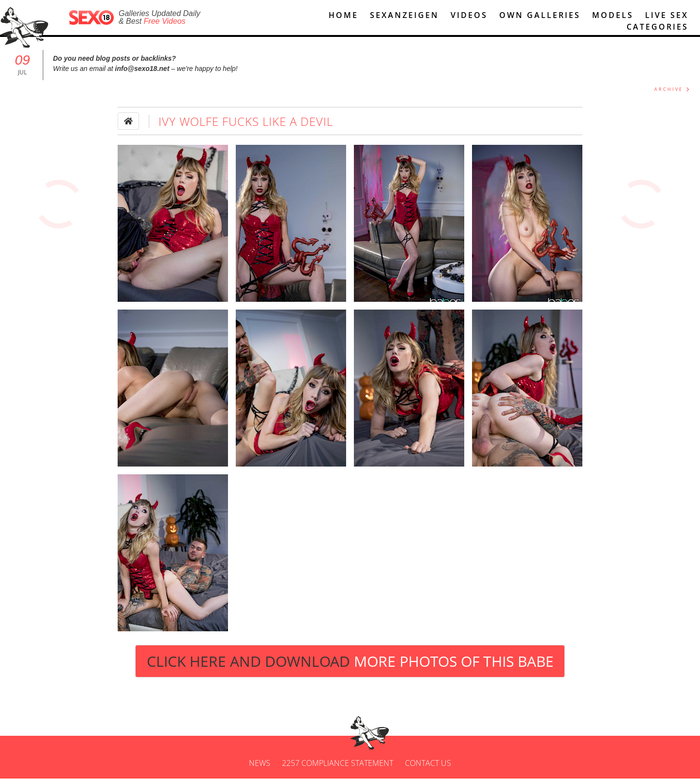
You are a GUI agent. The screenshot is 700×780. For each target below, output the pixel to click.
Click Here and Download (350, 663)
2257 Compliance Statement (338, 764)
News (260, 764)
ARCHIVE (669, 91)
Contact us (428, 764)
